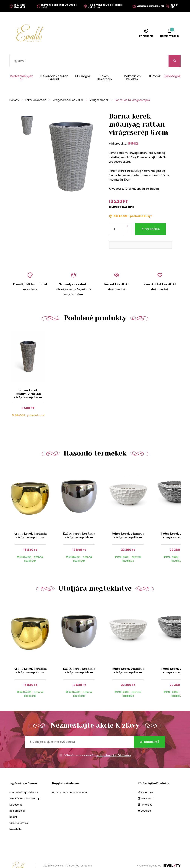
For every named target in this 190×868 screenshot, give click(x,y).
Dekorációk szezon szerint (54, 66)
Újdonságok (172, 65)
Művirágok (83, 65)
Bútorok (155, 65)
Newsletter (16, 817)
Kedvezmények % (22, 66)
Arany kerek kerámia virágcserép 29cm (30, 523)
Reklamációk (17, 799)
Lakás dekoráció (104, 66)
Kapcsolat (16, 793)
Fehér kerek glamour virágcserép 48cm (128, 523)
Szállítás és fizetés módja (25, 787)
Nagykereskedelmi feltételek (70, 781)
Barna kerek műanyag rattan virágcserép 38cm (28, 382)
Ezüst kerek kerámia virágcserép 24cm (79, 523)
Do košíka (152, 217)
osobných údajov (106, 743)
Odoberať (149, 730)
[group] (34, 504)
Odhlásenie (124, 743)
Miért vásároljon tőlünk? (24, 781)
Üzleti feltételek (19, 811)
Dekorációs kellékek (132, 66)
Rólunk (13, 805)
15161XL (133, 132)
